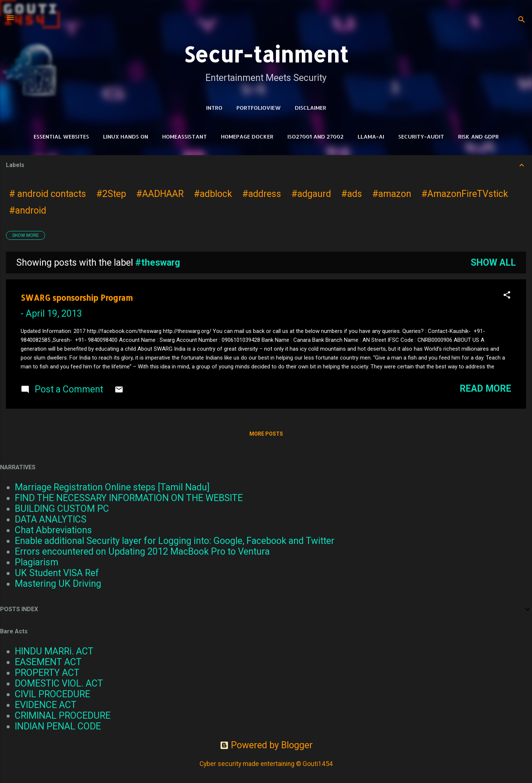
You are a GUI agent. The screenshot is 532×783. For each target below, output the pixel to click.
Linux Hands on (126, 137)
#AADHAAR (160, 194)
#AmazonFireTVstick (465, 194)
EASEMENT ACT (48, 662)
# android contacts (48, 194)
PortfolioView (259, 108)
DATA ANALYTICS (51, 519)
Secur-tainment (266, 54)
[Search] (522, 20)
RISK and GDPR (478, 137)
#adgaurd (311, 194)
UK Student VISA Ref (57, 573)
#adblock (213, 194)
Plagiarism (37, 562)
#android (28, 210)
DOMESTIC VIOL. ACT (59, 683)
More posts (266, 434)
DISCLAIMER (311, 108)
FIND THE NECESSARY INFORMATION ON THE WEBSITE (129, 498)
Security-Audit (421, 137)
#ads (352, 194)
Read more (485, 389)
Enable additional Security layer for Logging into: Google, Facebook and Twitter (175, 541)
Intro (214, 108)
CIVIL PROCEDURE (52, 694)
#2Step (111, 194)
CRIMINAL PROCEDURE (63, 716)
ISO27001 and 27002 (316, 137)
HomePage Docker (247, 137)
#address (262, 194)
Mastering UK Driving (58, 584)
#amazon (392, 194)
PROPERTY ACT (47, 673)
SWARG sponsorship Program (77, 298)
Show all (493, 263)
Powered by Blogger (266, 745)
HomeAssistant (185, 137)
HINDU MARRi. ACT (54, 651)
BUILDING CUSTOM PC (62, 509)
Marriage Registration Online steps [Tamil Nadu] (112, 487)
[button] (507, 296)
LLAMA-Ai (371, 137)
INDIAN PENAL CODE (58, 726)
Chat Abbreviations (53, 530)
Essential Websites (61, 137)
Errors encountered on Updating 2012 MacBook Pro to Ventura (142, 551)
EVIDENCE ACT (46, 705)
